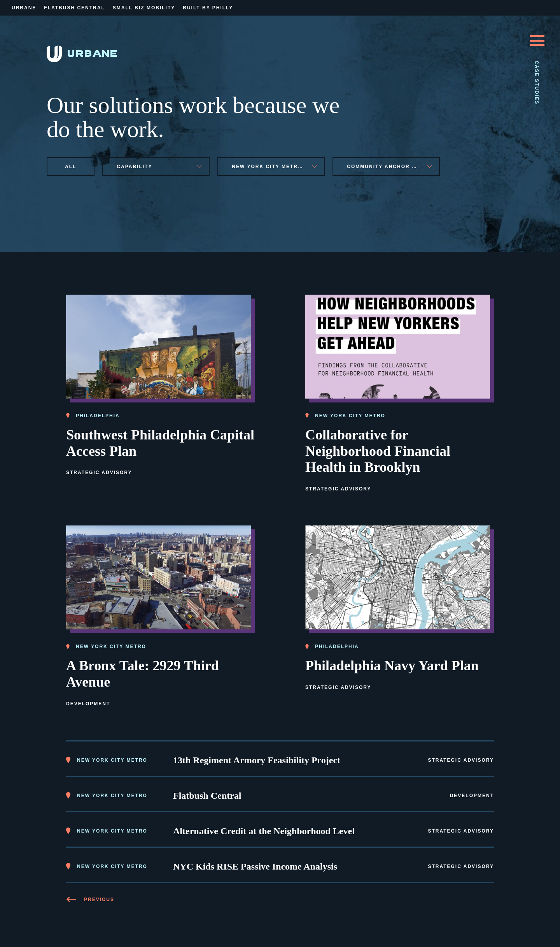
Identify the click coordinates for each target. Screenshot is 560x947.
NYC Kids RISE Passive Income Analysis (255, 866)
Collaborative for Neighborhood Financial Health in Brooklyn (378, 451)
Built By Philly (208, 8)
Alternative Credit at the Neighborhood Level (264, 831)
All (71, 167)
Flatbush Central (74, 8)
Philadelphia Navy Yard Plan (392, 666)
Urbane (24, 8)
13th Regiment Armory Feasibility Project (257, 760)
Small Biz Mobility (144, 8)
